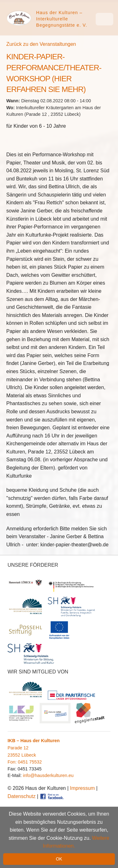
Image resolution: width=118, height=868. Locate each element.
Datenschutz (22, 796)
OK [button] (59, 859)
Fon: (13, 762)
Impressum (82, 788)
